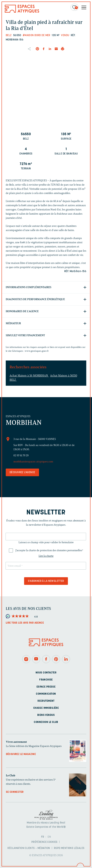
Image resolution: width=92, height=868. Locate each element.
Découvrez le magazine (21, 754)
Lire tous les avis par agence (25, 623)
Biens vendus (46, 715)
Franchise (46, 680)
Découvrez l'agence (22, 472)
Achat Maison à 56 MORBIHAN (29, 376)
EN (49, 837)
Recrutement (46, 701)
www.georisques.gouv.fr (37, 351)
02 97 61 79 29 (21, 455)
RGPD (57, 848)
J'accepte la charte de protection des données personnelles (49, 550)
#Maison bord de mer (37, 35)
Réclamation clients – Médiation (29, 848)
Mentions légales (73, 848)
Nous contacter (46, 673)
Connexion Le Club (46, 722)
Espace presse (46, 687)
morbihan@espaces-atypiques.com (33, 462)
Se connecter (15, 792)
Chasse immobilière (46, 708)
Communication (46, 694)
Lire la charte (46, 556)
